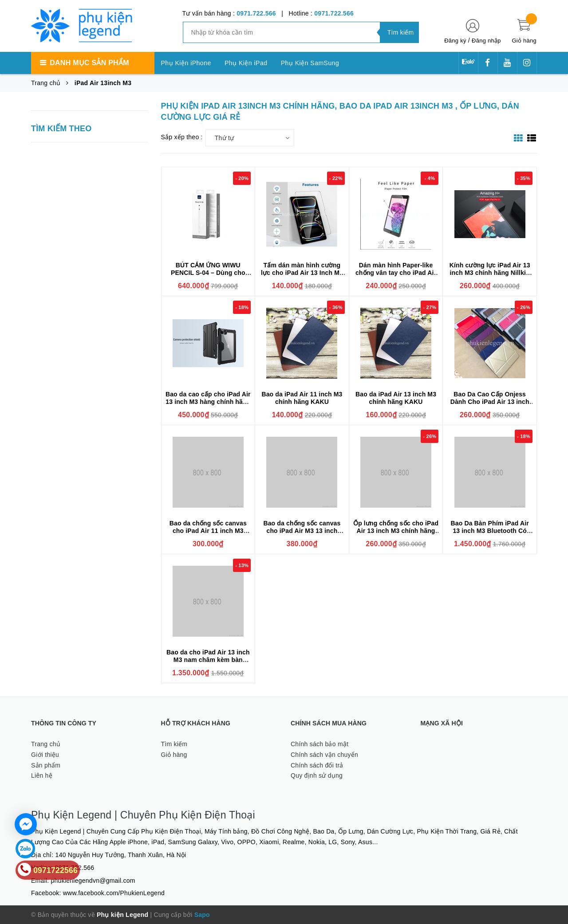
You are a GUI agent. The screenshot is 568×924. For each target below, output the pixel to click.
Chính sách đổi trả (317, 765)
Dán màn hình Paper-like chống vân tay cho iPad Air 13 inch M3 (396, 273)
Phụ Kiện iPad (246, 63)
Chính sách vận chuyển (324, 755)
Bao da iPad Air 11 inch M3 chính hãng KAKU (302, 398)
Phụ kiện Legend (122, 915)
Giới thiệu (45, 755)
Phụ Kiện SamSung (310, 63)
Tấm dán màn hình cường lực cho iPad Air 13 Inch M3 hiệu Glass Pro (302, 273)
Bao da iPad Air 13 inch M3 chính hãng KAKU (396, 398)
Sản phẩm (46, 765)
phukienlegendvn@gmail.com (93, 881)
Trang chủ (46, 744)
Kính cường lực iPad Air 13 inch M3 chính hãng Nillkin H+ (490, 273)
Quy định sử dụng (317, 775)
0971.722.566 (256, 13)
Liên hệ (42, 775)
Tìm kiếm (174, 744)
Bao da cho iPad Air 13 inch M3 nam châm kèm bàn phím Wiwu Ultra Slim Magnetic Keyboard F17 (208, 664)
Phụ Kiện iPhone (186, 63)
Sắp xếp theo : (182, 137)
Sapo (202, 915)
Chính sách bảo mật (319, 744)
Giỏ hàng (174, 755)
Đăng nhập (486, 41)
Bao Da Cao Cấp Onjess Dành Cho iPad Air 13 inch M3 (490, 402)
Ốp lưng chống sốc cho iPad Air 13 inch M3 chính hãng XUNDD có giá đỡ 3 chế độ (396, 531)
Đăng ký (455, 41)
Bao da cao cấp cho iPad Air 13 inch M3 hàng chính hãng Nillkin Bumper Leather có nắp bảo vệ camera (208, 405)
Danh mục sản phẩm (89, 63)
